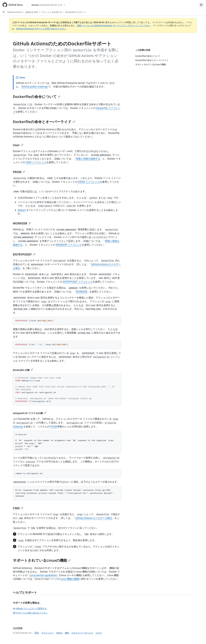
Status (59, 633)
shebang (18, 426)
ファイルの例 (30, 413)
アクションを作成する (52, 12)
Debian (22, 210)
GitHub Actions (15, 12)
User (18, 145)
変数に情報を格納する (88, 159)
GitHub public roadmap (35, 87)
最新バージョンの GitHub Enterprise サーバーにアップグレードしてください (114, 25)
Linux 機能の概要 (70, 579)
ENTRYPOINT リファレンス (78, 282)
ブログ (99, 633)
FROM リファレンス (89, 182)
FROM (19, 172)
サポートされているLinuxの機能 (42, 560)
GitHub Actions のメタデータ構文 (94, 518)
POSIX (54, 426)
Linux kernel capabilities (43, 575)
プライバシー (47, 633)
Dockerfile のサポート (76, 12)
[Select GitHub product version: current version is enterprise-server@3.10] (48, 5)
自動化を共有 (32, 12)
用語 (37, 633)
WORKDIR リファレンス (69, 245)
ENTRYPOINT (24, 254)
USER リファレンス (36, 162)
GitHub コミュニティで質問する (30, 608)
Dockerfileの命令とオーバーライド (44, 122)
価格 (67, 633)
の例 (23, 370)
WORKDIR (22, 223)
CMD (18, 508)
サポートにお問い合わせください (30, 613)
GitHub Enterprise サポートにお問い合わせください (41, 29)
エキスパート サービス (82, 633)
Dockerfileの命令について (37, 97)
